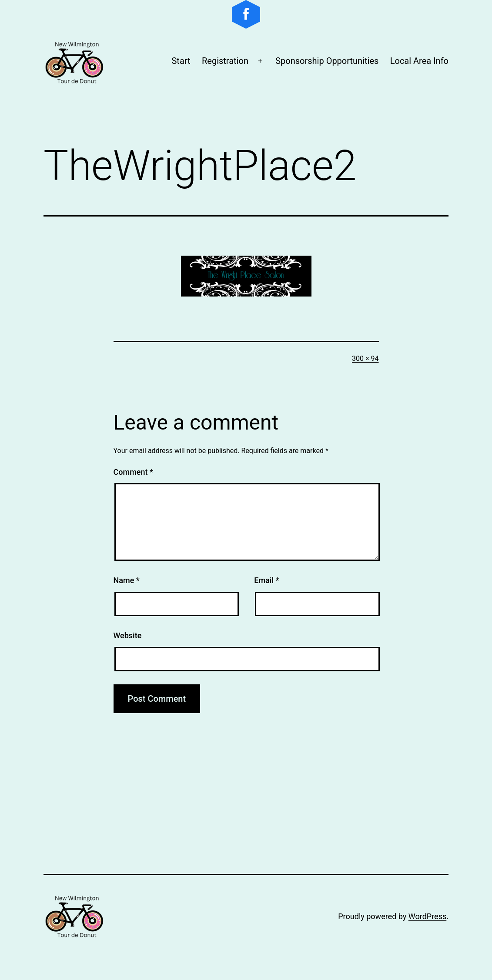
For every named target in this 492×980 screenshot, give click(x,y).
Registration (225, 61)
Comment (133, 472)
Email (266, 580)
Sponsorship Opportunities (327, 61)
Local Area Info (419, 61)
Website (128, 635)
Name (127, 580)
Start (181, 61)
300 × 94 (365, 358)
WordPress (427, 916)
